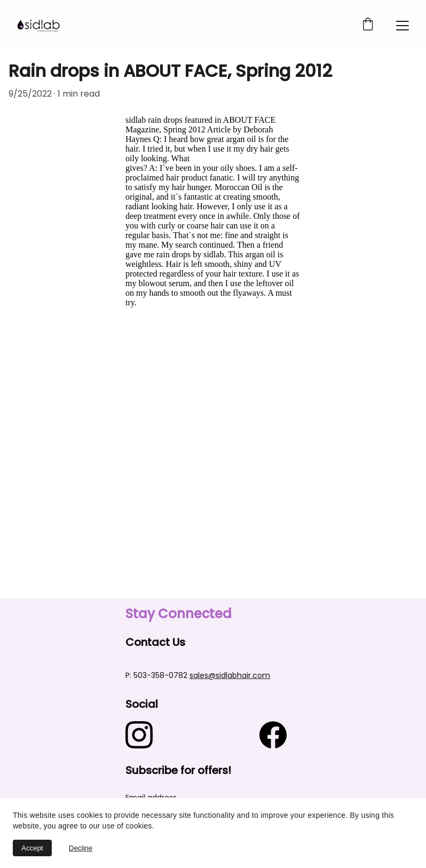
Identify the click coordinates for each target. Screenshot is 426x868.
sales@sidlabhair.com (230, 675)
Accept (32, 848)
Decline (81, 848)
